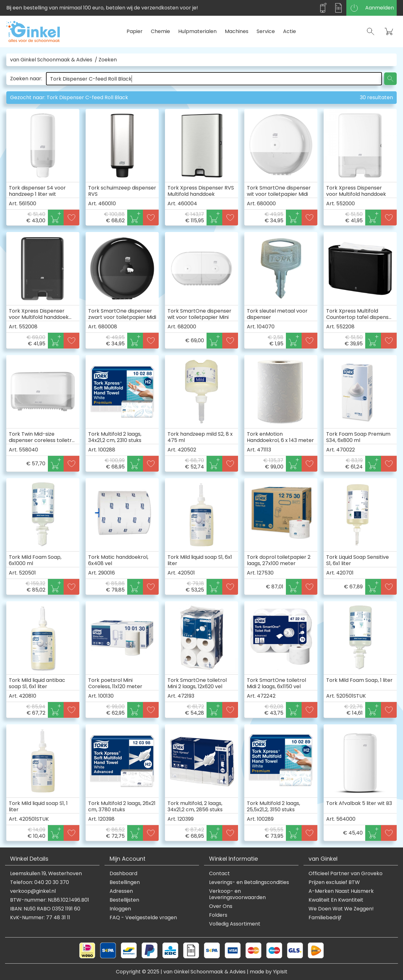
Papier (135, 31)
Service (266, 31)
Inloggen (120, 909)
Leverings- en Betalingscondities (249, 882)
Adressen (121, 891)
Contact (219, 874)
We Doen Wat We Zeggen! (341, 909)
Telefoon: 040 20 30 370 (40, 882)
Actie (289, 31)
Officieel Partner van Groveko (346, 874)
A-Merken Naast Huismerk (341, 891)
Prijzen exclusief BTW (334, 882)
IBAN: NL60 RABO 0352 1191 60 (45, 909)
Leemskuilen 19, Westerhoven (46, 874)
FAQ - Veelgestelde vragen (143, 918)
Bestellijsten (124, 900)
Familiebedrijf (325, 918)
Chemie (160, 31)
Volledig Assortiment (235, 924)
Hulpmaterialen (197, 31)
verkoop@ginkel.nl (33, 891)
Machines (237, 31)
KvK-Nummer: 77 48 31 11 (40, 918)
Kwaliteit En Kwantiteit (336, 900)
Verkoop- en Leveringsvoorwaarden (237, 894)
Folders (218, 915)
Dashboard (123, 874)
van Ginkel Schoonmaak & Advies (51, 60)
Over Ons (221, 906)
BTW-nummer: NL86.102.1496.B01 (50, 900)
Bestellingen (125, 882)
